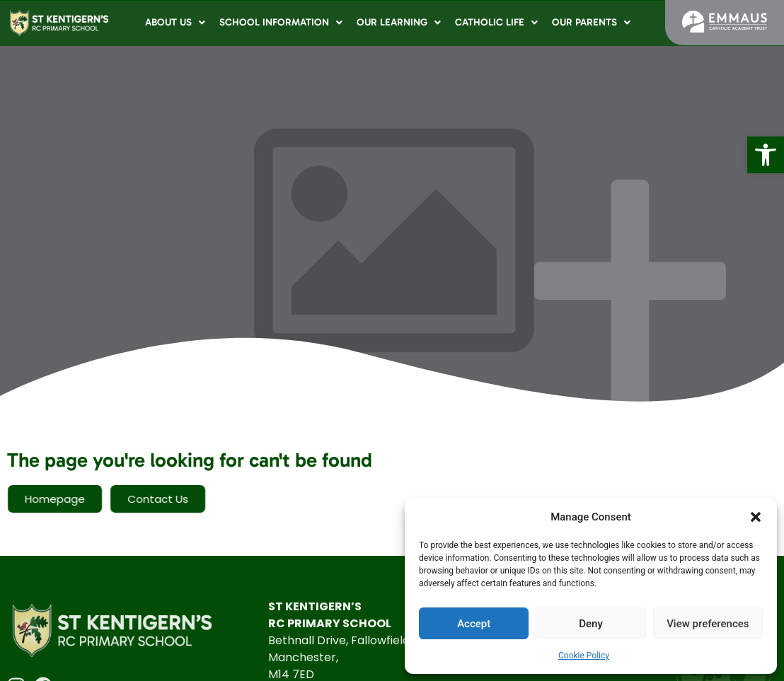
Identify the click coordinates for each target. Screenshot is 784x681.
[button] (766, 155)
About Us (175, 22)
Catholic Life (496, 22)
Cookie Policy (584, 656)
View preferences (708, 624)
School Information (281, 22)
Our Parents (591, 22)
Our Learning (399, 22)
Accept (474, 624)
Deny (591, 624)
